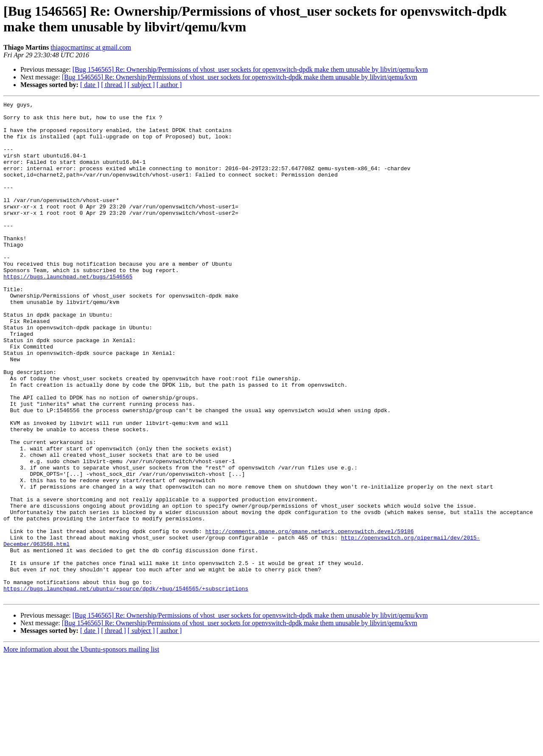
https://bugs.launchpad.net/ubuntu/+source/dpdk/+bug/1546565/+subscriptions (126, 686)
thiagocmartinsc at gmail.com (91, 47)
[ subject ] (141, 85)
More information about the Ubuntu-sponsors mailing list (81, 749)
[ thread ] (113, 85)
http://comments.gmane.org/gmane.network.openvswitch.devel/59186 (309, 618)
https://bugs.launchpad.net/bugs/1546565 (68, 312)
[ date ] (90, 85)
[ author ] (169, 85)
